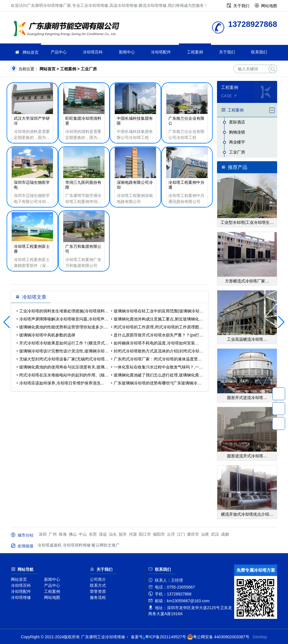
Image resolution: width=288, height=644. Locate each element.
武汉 (215, 534)
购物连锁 (237, 132)
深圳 (43, 534)
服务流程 (98, 597)
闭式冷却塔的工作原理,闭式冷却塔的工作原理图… (158, 327)
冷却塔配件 (161, 52)
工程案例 (195, 52)
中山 (83, 534)
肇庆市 (193, 534)
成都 (225, 534)
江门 (181, 534)
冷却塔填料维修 (77, 545)
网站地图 (269, 6)
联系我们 (259, 52)
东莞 (93, 534)
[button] (139, 638)
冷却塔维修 (21, 597)
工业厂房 (89, 69)
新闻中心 (127, 52)
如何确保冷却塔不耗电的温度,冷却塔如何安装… (156, 343)
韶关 (123, 534)
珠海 (63, 534)
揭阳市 (159, 534)
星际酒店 (237, 122)
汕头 (113, 534)
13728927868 (279, 394)
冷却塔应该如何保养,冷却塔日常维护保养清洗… (62, 383)
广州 (53, 534)
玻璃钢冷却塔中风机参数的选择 (47, 335)
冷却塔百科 (93, 52)
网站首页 (31, 52)
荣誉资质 (98, 591)
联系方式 (98, 585)
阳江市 (145, 534)
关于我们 (241, 6)
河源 (133, 534)
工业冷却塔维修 (68, 29)
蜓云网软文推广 (106, 545)
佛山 (73, 534)
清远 (103, 534)
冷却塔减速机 (50, 545)
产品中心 (59, 52)
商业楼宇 (237, 142)
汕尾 (205, 534)
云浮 (171, 534)
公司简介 (98, 579)
